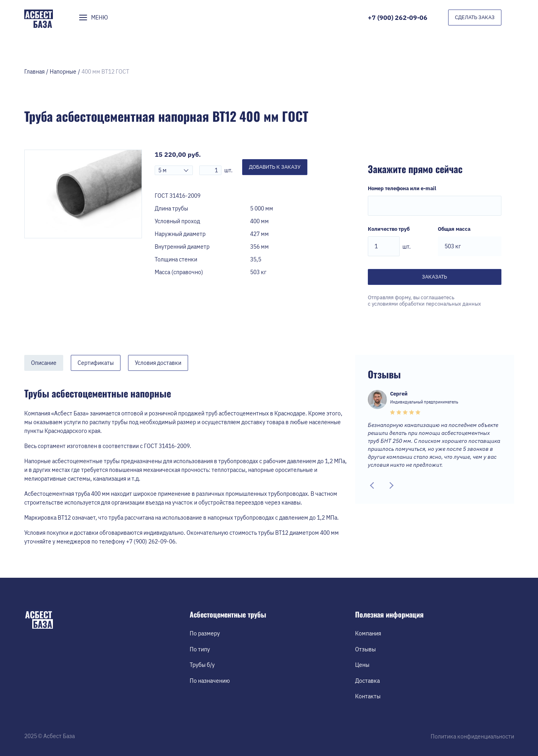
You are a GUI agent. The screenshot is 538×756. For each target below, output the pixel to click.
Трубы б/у (202, 665)
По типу (200, 649)
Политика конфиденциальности (472, 737)
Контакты (368, 696)
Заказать (434, 277)
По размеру (205, 633)
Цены (362, 665)
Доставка (367, 681)
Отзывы (365, 649)
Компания (368, 633)
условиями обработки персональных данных (426, 304)
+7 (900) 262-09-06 (398, 18)
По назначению (210, 681)
